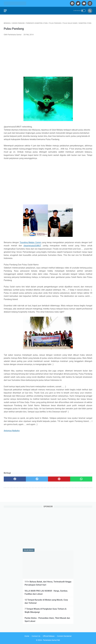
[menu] (5, 11)
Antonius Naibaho (12, 431)
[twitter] (78, 3)
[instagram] (90, 3)
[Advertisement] (48, 57)
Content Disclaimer (64, 636)
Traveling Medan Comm (30, 242)
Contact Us (36, 636)
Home (27, 636)
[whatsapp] (81, 479)
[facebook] (72, 3)
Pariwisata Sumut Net (51, 640)
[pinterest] (59, 479)
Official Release (49, 636)
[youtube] (84, 3)
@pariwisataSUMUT (32, 246)
